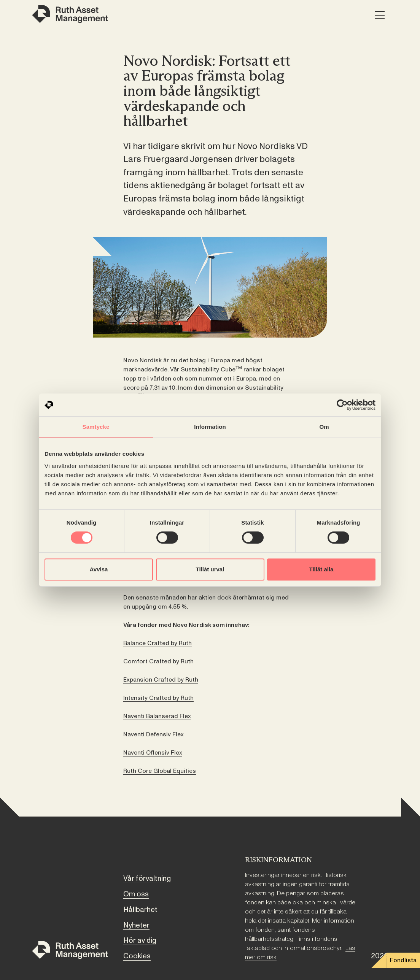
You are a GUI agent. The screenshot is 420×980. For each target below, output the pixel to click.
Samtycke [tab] (96, 427)
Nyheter (136, 925)
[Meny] (379, 15)
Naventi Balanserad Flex (157, 716)
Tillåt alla (321, 569)
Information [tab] (210, 427)
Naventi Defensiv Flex (154, 734)
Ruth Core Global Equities (160, 771)
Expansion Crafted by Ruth (161, 680)
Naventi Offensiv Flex (153, 753)
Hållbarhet (140, 910)
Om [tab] (324, 427)
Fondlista (403, 960)
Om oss (136, 894)
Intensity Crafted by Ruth (158, 698)
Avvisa (99, 569)
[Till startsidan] (70, 951)
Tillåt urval (210, 569)
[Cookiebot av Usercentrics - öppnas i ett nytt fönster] (342, 405)
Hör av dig (140, 940)
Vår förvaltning (147, 879)
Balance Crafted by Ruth (157, 643)
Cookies (137, 956)
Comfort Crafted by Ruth (158, 661)
